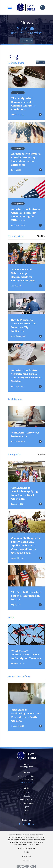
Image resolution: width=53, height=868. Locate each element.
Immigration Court (26, 803)
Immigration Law (27, 799)
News (27, 810)
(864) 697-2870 (27, 767)
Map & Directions (27, 782)
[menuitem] (26, 852)
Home (27, 792)
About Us (26, 796)
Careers (27, 814)
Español (26, 807)
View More (41, 236)
